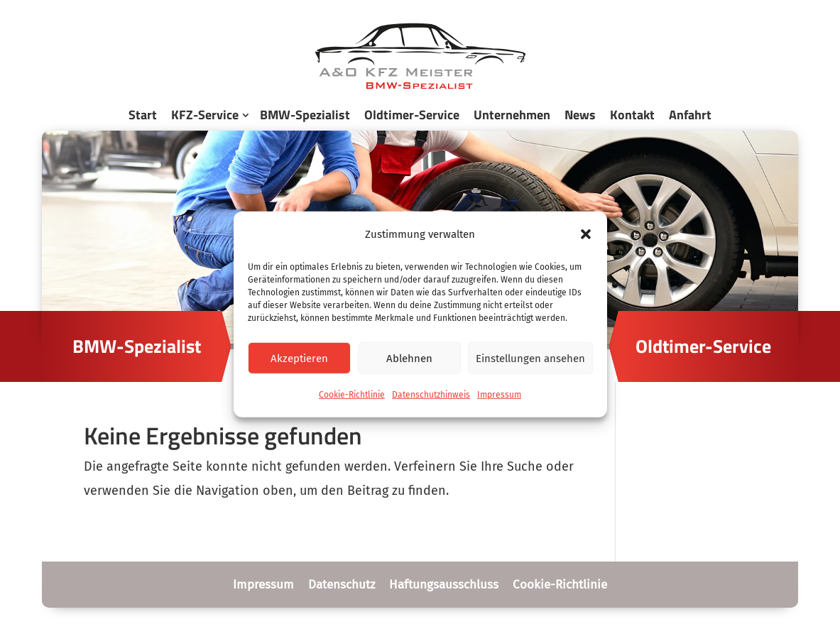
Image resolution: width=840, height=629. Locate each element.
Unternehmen (512, 115)
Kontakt (632, 115)
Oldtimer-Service (412, 115)
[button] (586, 234)
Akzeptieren (299, 359)
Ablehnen (409, 359)
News (580, 115)
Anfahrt (690, 115)
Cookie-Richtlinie (352, 395)
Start (143, 115)
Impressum (499, 395)
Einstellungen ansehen (530, 359)
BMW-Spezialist (305, 115)
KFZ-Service (205, 115)
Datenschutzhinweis (431, 395)
